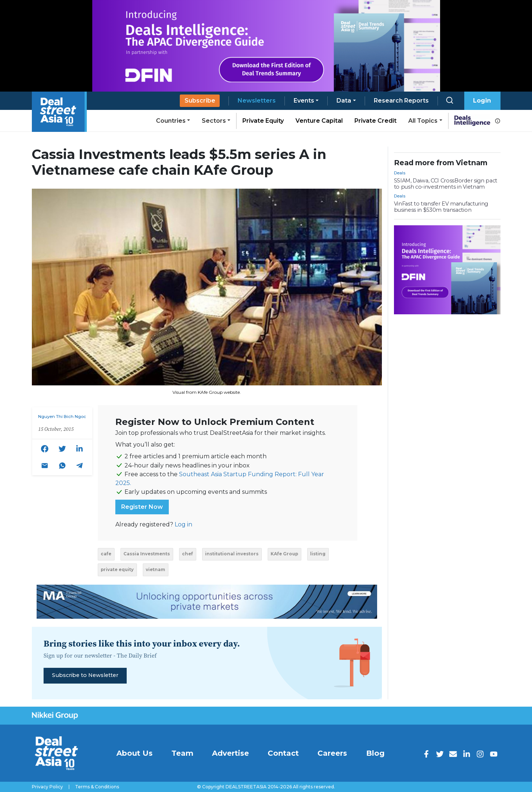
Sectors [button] (214, 121)
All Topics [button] (423, 121)
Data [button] (344, 101)
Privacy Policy (47, 787)
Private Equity (263, 121)
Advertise (230, 753)
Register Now (142, 507)
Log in (183, 524)
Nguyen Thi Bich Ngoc (62, 417)
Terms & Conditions (97, 787)
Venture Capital (319, 121)
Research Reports (401, 101)
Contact (283, 753)
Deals (400, 173)
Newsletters (257, 101)
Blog (375, 753)
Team (182, 753)
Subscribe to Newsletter (85, 675)
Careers (332, 753)
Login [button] (482, 101)
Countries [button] (171, 121)
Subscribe (200, 101)
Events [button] (304, 101)
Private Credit (375, 121)
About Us (135, 753)
